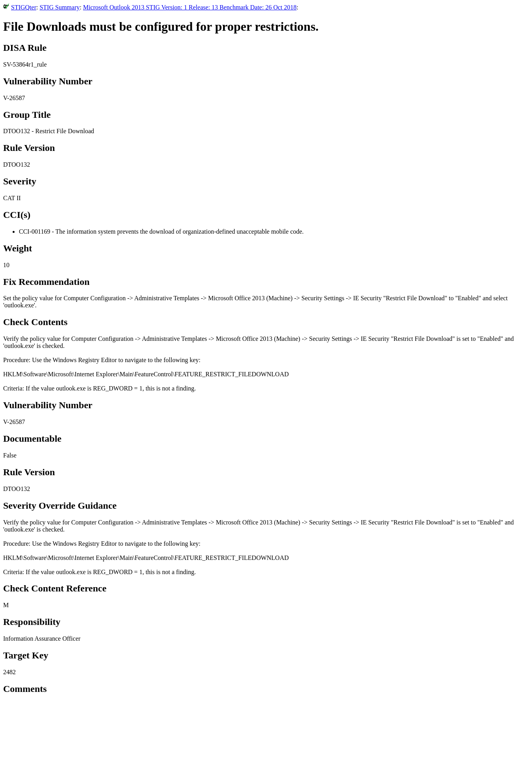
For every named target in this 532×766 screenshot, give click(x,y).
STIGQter (24, 7)
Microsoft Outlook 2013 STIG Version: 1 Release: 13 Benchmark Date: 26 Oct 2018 (190, 7)
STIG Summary (60, 7)
